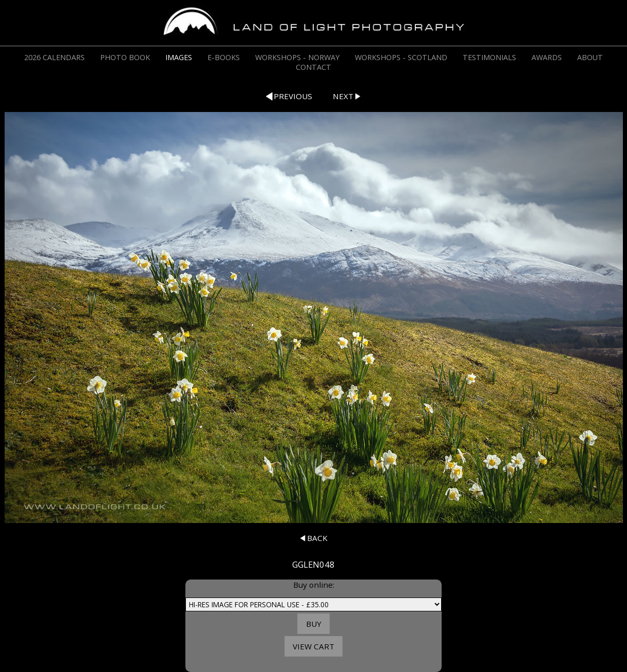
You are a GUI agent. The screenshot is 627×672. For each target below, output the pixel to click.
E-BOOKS (224, 57)
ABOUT (590, 57)
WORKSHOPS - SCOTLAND (401, 57)
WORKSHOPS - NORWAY (297, 57)
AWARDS (547, 57)
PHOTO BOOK (125, 57)
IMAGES (179, 57)
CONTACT (313, 67)
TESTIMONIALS (489, 57)
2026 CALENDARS (54, 57)
